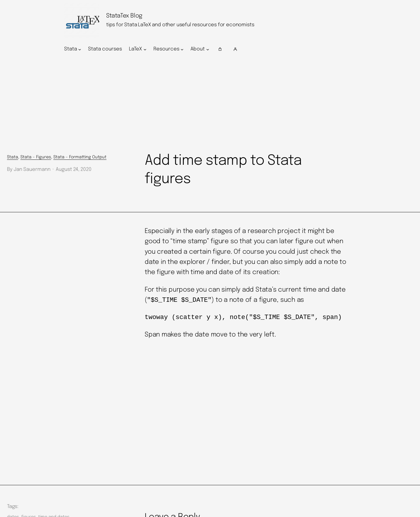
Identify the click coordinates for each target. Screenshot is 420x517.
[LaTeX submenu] (145, 49)
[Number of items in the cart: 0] (220, 49)
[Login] (294, 49)
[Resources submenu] (182, 49)
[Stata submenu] (80, 49)
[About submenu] (208, 49)
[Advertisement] (210, 104)
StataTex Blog (124, 16)
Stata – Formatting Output (80, 157)
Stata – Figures (36, 157)
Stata (13, 157)
